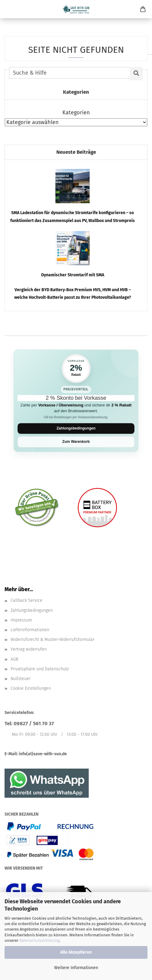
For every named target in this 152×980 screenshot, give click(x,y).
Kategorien (76, 113)
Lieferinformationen (30, 630)
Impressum (21, 620)
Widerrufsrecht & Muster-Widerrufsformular (53, 640)
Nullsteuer (21, 679)
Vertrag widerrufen (29, 649)
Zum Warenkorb (76, 442)
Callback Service (26, 600)
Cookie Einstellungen (31, 688)
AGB (14, 659)
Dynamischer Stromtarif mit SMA (73, 275)
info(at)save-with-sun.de (43, 754)
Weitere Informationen (76, 968)
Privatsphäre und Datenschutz (40, 669)
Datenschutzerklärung (39, 940)
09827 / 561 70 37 (34, 724)
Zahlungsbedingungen (76, 428)
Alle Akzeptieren (76, 952)
